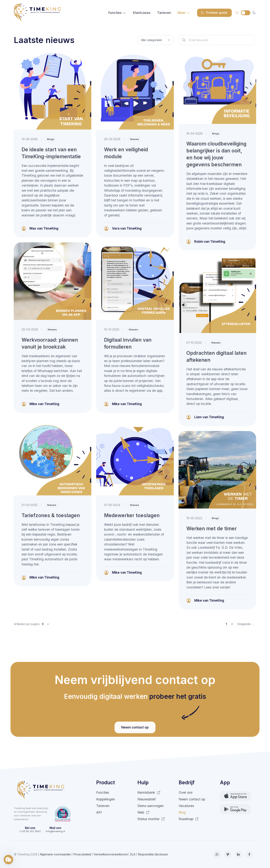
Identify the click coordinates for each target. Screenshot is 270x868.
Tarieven (164, 13)
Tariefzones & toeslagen (51, 515)
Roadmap (189, 819)
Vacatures (186, 806)
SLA (133, 854)
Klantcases (142, 13)
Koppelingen (106, 799)
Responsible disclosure (153, 854)
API (99, 812)
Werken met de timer (212, 528)
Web (143, 812)
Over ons (186, 792)
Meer (182, 13)
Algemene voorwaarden (55, 854)
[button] (8, 860)
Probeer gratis (214, 13)
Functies (115, 13)
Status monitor (151, 819)
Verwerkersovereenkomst (111, 854)
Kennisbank (149, 792)
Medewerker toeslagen (132, 515)
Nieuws (135, 139)
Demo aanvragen (151, 806)
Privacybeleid (82, 854)
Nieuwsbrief (147, 799)
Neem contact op (192, 799)
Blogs (51, 139)
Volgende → (246, 624)
